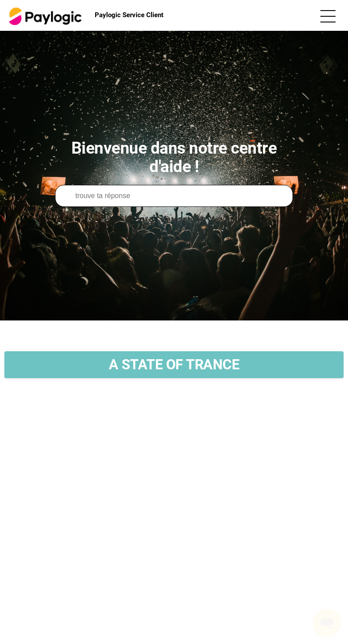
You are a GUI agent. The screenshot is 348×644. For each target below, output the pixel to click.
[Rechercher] (174, 196)
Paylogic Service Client (85, 15)
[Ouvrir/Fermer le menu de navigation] (328, 16)
